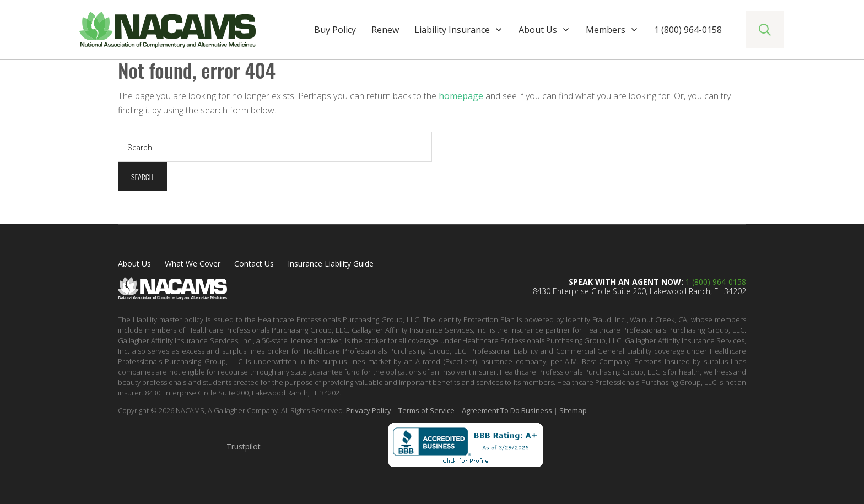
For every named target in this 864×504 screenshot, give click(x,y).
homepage (461, 96)
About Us (134, 264)
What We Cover (193, 264)
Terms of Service (426, 410)
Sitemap (573, 410)
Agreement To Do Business (507, 410)
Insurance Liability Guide (331, 264)
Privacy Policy (369, 410)
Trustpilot (244, 446)
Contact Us (254, 264)
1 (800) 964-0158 (716, 282)
